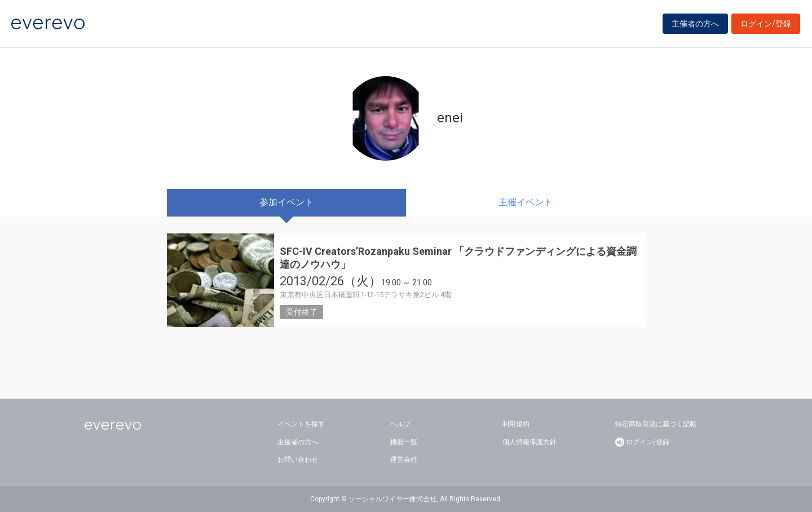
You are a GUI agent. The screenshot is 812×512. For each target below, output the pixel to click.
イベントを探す (301, 424)
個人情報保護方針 (529, 442)
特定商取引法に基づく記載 (656, 424)
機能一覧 (404, 442)
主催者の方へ (695, 24)
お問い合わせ (298, 460)
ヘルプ (400, 424)
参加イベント (286, 202)
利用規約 (516, 424)
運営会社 (404, 460)
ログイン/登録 (766, 24)
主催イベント (526, 202)
